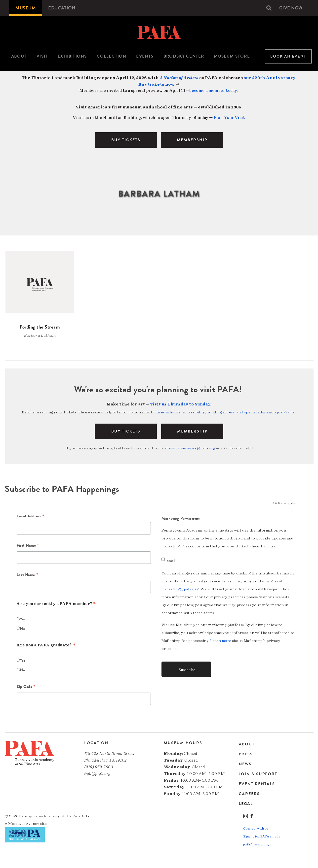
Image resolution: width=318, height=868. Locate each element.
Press (246, 754)
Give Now (291, 8)
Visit (42, 56)
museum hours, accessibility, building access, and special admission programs (224, 412)
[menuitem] (26, 8)
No (22, 629)
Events (145, 56)
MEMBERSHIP (192, 140)
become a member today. (214, 90)
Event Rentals (257, 784)
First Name (28, 546)
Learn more (221, 641)
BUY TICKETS (126, 140)
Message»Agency (24, 824)
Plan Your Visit (229, 117)
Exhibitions (72, 56)
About (19, 56)
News (245, 764)
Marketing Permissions (181, 518)
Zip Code (26, 687)
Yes (23, 619)
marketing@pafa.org (180, 589)
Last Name (27, 575)
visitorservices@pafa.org (192, 448)
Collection (111, 56)
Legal (246, 804)
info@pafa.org (97, 774)
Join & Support (258, 774)
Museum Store (232, 56)
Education (62, 8)
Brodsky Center (184, 56)
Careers (249, 794)
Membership (192, 431)
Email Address (30, 517)
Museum (26, 8)
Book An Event (288, 56)
